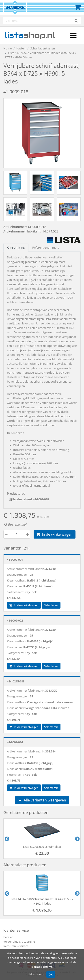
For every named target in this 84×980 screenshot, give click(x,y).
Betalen (8, 937)
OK (51, 974)
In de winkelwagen (55, 534)
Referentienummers (46, 247)
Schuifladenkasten (43, 48)
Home (8, 48)
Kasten (21, 48)
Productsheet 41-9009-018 (29, 499)
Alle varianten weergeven (42, 800)
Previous (6, 839)
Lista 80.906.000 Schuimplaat (42, 847)
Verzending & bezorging (19, 942)
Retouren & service (16, 946)
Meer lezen (36, 974)
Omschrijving (16, 247)
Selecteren (51, 605)
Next (77, 839)
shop (30, 35)
